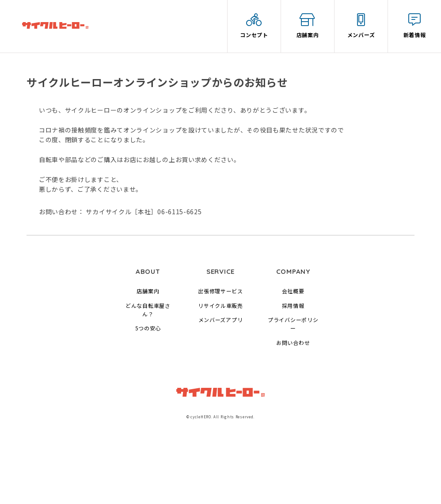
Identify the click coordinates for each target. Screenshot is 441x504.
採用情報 (293, 305)
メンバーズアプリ (221, 320)
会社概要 (293, 291)
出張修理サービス (220, 291)
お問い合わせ (293, 343)
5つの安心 (148, 328)
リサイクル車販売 (220, 305)
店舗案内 (148, 291)
